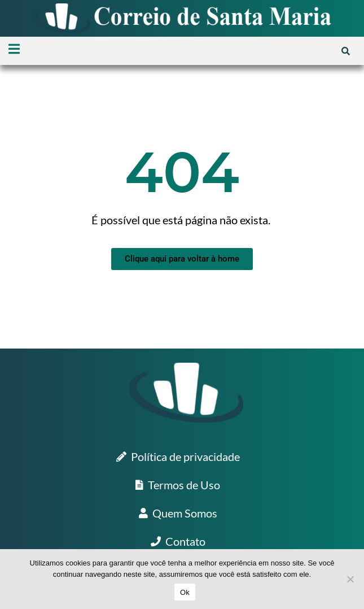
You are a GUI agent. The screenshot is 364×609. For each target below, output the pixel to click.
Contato (178, 541)
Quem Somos (178, 513)
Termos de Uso (178, 485)
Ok (185, 592)
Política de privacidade (178, 456)
